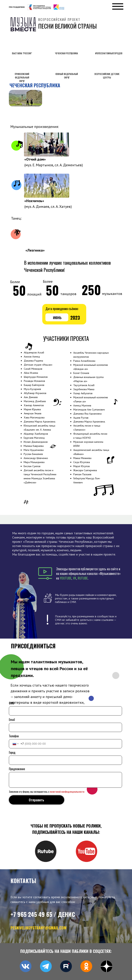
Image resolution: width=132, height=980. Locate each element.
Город (12, 752)
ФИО (12, 703)
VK (75, 578)
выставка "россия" (22, 53)
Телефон (14, 736)
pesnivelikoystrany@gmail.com (38, 928)
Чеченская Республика (66, 53)
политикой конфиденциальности (67, 791)
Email (12, 720)
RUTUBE (83, 578)
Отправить (36, 800)
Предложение (17, 769)
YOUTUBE (66, 578)
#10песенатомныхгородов (109, 53)
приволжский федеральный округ (22, 77)
